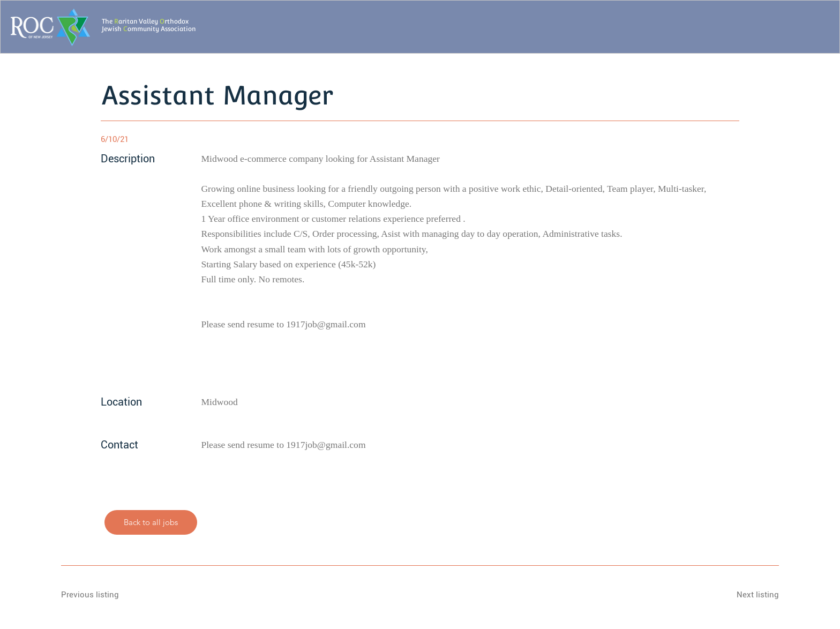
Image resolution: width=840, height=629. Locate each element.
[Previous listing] (99, 595)
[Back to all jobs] (151, 522)
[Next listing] (741, 595)
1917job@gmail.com (326, 324)
